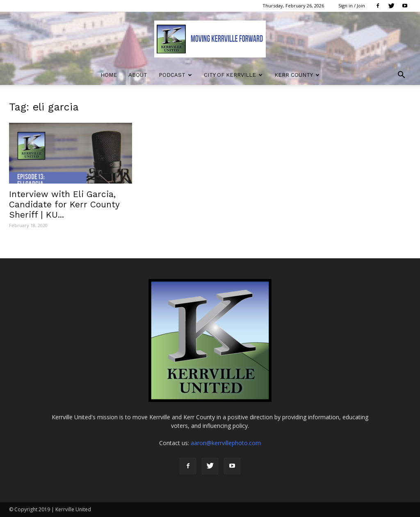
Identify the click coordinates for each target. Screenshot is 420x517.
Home (109, 75)
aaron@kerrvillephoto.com (226, 443)
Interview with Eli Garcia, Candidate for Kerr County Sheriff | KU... (64, 204)
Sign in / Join (352, 6)
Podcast (175, 75)
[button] (401, 76)
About (138, 75)
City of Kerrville (233, 75)
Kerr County (297, 75)
